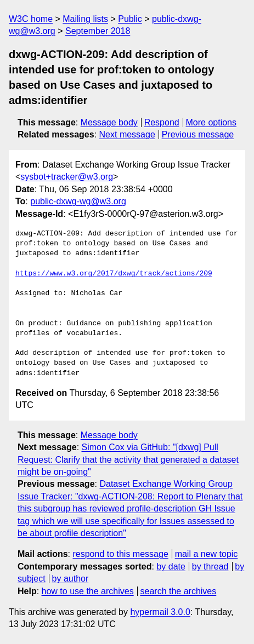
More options (211, 122)
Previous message (198, 134)
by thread (210, 567)
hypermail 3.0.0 (160, 612)
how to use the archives (88, 591)
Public (130, 19)
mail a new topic (207, 554)
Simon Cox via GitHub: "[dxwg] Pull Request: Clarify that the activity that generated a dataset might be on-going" (128, 459)
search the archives (179, 591)
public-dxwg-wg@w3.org (78, 201)
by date (171, 567)
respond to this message (120, 554)
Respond (162, 122)
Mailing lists (85, 19)
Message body (109, 122)
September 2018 (98, 31)
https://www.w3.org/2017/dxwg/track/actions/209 (114, 274)
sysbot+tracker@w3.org (67, 177)
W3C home (31, 19)
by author (70, 579)
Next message (127, 134)
